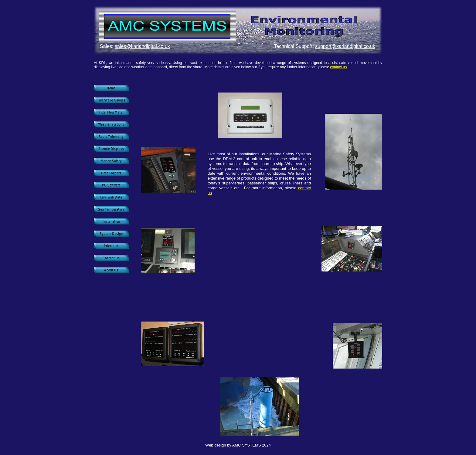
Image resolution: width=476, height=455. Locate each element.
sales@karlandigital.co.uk (142, 46)
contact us (338, 67)
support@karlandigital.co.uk (345, 46)
